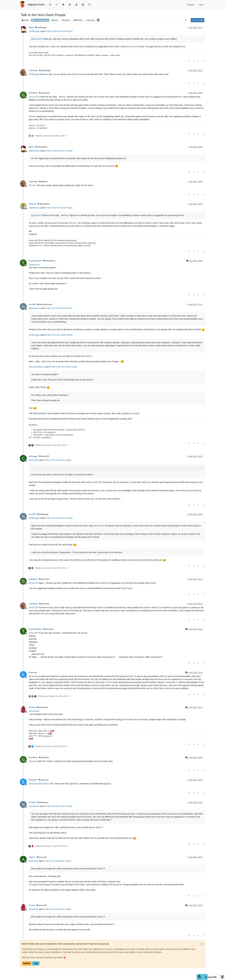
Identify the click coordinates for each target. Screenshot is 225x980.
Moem (31, 28)
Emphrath (33, 673)
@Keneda (44, 758)
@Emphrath (42, 707)
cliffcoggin (33, 456)
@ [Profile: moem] (33, 185)
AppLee (32, 857)
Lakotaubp (33, 70)
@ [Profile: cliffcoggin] (34, 31)
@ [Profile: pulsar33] (34, 97)
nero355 (32, 304)
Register (27, 963)
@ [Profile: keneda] (33, 761)
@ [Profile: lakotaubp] (37, 39)
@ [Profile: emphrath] (34, 711)
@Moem (43, 182)
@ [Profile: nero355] (34, 460)
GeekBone (33, 93)
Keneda (32, 707)
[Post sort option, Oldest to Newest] (186, 20)
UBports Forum (36, 5)
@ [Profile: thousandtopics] (37, 367)
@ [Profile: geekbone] (34, 151)
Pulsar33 (33, 204)
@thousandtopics (45, 304)
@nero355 (44, 456)
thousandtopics (35, 261)
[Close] (202, 944)
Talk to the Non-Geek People (59, 31)
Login (36, 963)
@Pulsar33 (44, 93)
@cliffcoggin (41, 28)
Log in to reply (198, 20)
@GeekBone (41, 147)
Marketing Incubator (40, 20)
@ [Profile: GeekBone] (44, 784)
